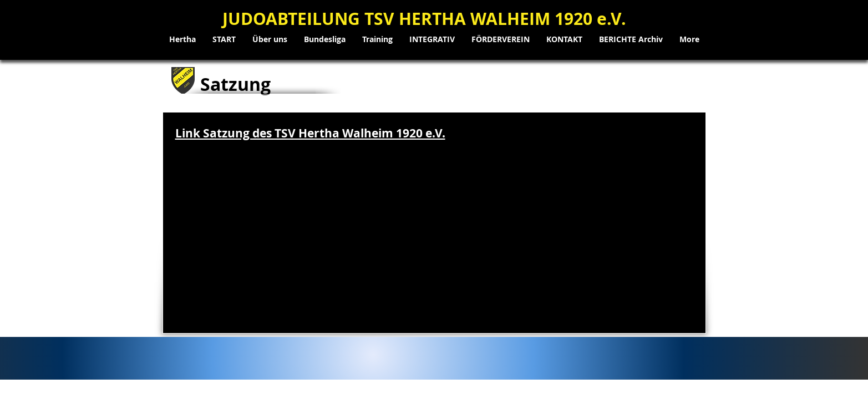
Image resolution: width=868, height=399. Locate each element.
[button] (270, 39)
